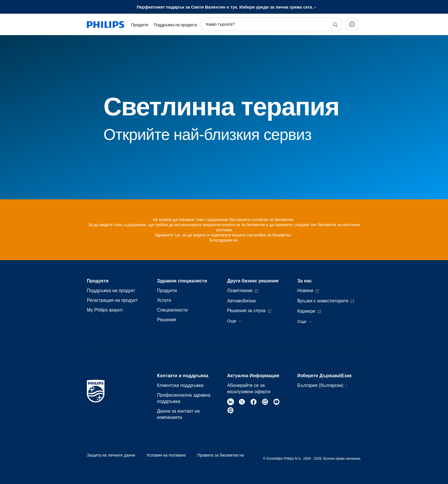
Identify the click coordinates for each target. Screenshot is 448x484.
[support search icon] (335, 25)
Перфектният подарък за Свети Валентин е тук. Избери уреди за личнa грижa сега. (225, 7)
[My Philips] (352, 24)
